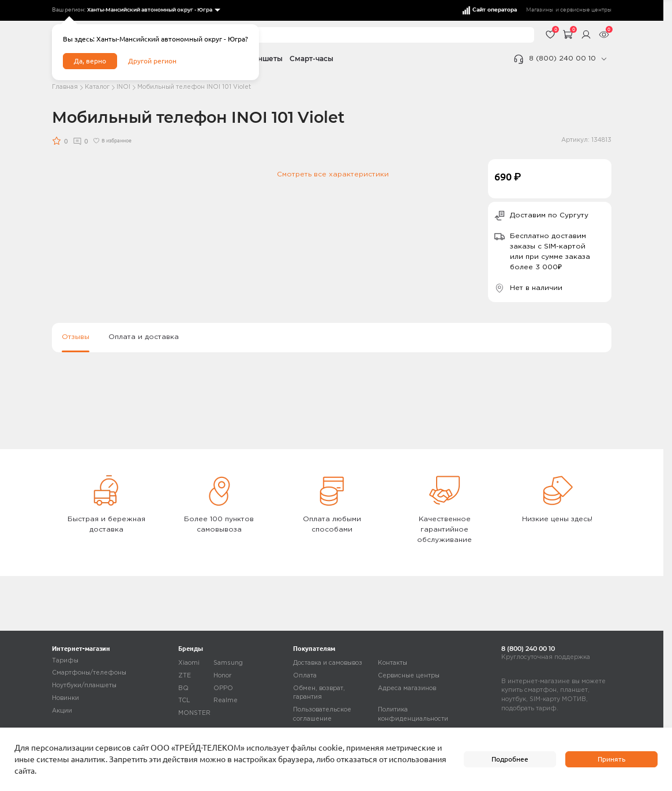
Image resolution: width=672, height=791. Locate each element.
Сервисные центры (409, 676)
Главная (65, 87)
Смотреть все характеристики (333, 174)
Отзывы (76, 337)
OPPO (223, 688)
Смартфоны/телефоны (89, 673)
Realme (226, 700)
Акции (62, 711)
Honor (222, 676)
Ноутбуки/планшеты (84, 685)
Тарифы (65, 661)
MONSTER (194, 713)
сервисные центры (586, 10)
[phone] (604, 59)
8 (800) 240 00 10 (562, 59)
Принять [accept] (611, 759)
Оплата (305, 676)
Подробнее (510, 759)
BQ (183, 688)
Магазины (540, 10)
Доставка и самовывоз (328, 663)
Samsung (228, 663)
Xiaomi (189, 663)
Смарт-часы (311, 59)
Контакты (393, 663)
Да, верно (90, 61)
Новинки (65, 698)
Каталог (97, 87)
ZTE (185, 676)
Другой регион (152, 61)
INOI (123, 87)
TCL (184, 700)
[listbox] (153, 10)
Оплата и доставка (144, 337)
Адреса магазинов (407, 688)
